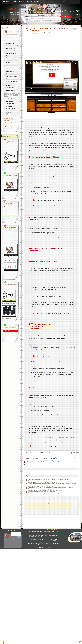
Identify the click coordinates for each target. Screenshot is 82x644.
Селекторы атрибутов (12, 81)
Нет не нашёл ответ (9, 212)
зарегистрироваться (33, 458)
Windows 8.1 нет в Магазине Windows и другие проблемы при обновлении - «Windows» (51, 488)
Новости (46, 33)
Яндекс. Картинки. (71, 440)
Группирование (10, 99)
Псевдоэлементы (10, 90)
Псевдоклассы (10, 88)
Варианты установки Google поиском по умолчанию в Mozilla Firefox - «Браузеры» (50, 480)
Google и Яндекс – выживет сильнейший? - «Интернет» (43, 482)
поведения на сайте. (56, 443)
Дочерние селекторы (11, 79)
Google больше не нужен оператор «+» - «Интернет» (42, 492)
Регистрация (9, 539)
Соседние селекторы (11, 76)
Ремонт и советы (54, 33)
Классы (8, 62)
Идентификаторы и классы (11, 109)
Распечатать (76, 452)
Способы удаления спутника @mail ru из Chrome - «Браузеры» (45, 493)
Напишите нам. (72, 443)
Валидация (9, 106)
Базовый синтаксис (11, 53)
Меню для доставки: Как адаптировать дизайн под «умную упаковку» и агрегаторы (9, 320)
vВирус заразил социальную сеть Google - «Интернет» (43, 489)
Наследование (10, 101)
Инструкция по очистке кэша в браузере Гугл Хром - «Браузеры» (45, 481)
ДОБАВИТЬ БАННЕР (66, 16)
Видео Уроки (11, 127)
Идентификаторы (11, 71)
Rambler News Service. (71, 437)
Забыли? (17, 539)
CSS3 (7, 65)
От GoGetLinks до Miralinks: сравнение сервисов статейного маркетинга (11, 192)
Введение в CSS (10, 43)
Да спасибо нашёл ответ (10, 210)
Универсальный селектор (10, 84)
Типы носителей (10, 51)
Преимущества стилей (12, 46)
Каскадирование (10, 104)
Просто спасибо (9, 213)
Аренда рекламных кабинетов (9, 164)
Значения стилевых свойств (11, 56)
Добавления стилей (11, 48)
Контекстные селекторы (12, 74)
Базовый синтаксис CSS (8, 272)
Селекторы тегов (10, 60)
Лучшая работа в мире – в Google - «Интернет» (41, 486)
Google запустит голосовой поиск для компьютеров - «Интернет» (45, 490)
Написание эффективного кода (11, 113)
